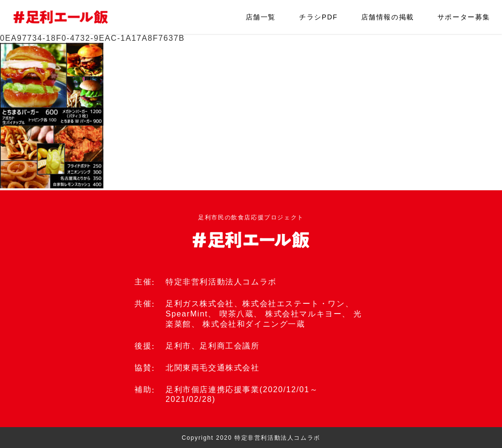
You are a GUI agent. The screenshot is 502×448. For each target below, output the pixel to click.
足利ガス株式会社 (200, 304)
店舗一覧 (261, 17)
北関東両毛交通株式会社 (213, 368)
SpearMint (187, 314)
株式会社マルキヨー (303, 314)
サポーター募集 (464, 17)
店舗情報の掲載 (388, 17)
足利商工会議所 (229, 346)
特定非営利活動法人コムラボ (221, 282)
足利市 (178, 346)
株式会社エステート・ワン (293, 304)
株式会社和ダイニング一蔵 (254, 324)
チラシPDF (318, 17)
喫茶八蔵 (236, 314)
